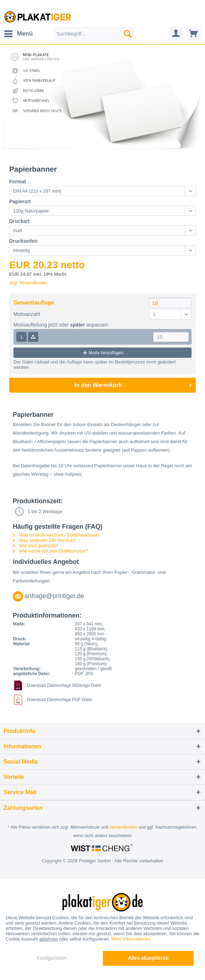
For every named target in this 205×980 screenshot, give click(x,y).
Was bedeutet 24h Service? (44, 540)
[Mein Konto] (176, 34)
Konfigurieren (51, 958)
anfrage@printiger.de (54, 596)
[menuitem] (18, 34)
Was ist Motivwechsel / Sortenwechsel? (56, 535)
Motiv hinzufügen (102, 353)
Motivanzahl (27, 314)
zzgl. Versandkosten (28, 283)
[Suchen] (128, 34)
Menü (18, 33)
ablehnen (49, 939)
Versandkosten (123, 827)
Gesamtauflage (34, 303)
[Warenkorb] (194, 34)
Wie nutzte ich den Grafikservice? (50, 551)
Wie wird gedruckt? (35, 546)
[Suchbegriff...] (94, 34)
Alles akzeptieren (148, 958)
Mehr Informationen (131, 939)
